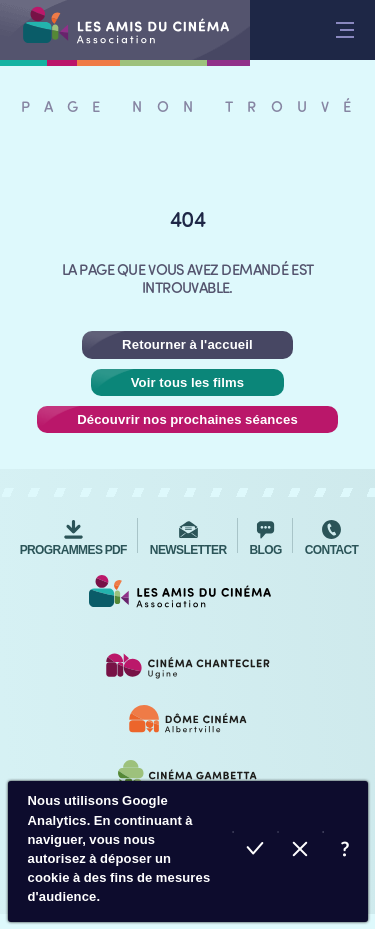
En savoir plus (345, 851)
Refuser (300, 851)
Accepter (255, 851)
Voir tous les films (188, 382)
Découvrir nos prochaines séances (187, 419)
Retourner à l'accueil (187, 344)
